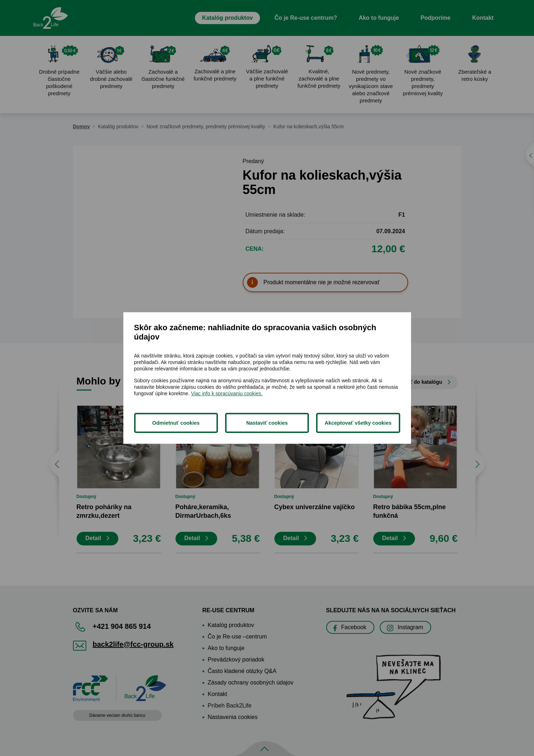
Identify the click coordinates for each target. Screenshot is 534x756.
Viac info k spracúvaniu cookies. (227, 393)
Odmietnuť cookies (176, 423)
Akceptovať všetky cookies (358, 423)
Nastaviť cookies (267, 423)
